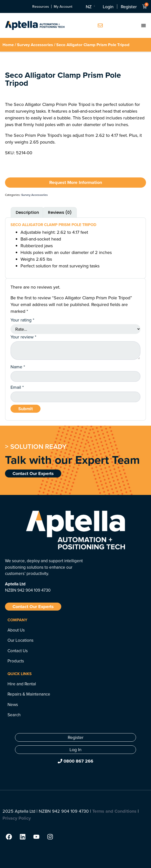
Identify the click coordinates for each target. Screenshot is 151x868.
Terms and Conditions (114, 811)
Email (17, 387)
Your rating (22, 320)
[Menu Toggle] (143, 25)
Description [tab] (27, 212)
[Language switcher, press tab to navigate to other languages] (90, 6)
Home (8, 45)
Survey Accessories (35, 45)
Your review (23, 337)
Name (18, 367)
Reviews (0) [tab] (60, 212)
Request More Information (76, 182)
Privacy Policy (17, 818)
